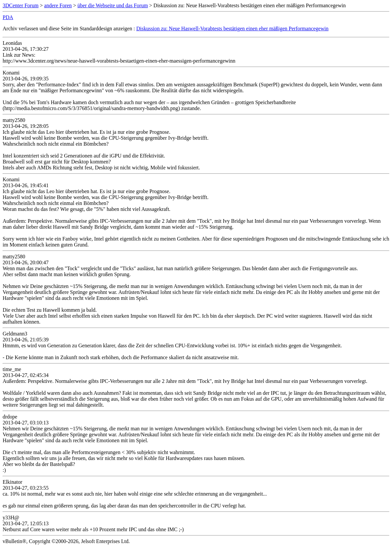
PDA (8, 17)
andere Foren (58, 5)
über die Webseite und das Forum (113, 5)
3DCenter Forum (21, 5)
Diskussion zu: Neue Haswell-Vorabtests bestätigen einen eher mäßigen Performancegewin (233, 29)
